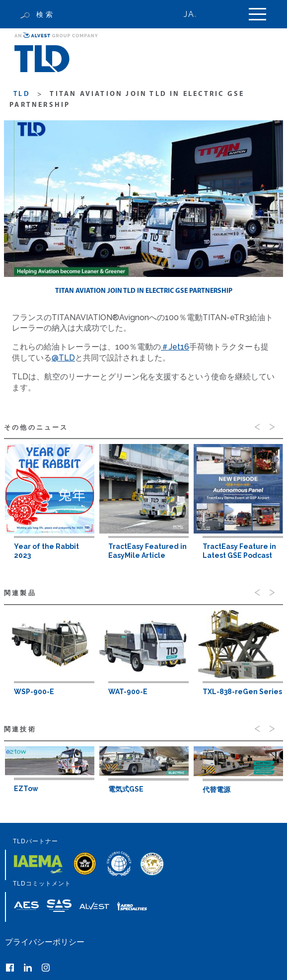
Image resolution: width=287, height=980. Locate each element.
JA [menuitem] (189, 14)
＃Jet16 (175, 347)
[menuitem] (196, 14)
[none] (196, 14)
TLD (22, 94)
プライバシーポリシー (45, 942)
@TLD (63, 358)
